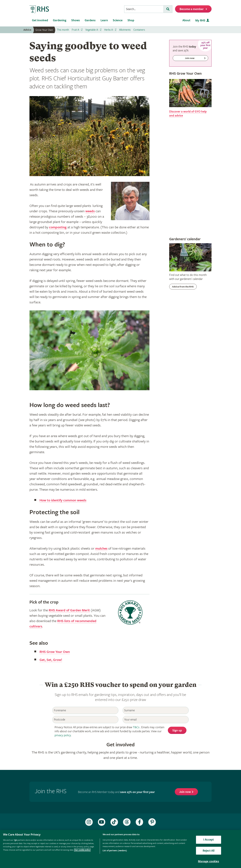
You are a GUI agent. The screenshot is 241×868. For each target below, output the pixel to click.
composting (58, 227)
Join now (185, 792)
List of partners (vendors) (115, 851)
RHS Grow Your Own (56, 652)
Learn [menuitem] (104, 20)
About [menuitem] (186, 20)
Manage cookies (209, 861)
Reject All (209, 851)
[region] (120, 849)
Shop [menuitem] (131, 20)
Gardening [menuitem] (60, 20)
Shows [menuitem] (76, 20)
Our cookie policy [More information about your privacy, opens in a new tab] (82, 850)
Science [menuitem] (118, 20)
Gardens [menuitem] (90, 20)
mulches (102, 549)
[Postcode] (85, 720)
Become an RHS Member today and (116, 792)
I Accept (209, 840)
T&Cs (136, 727)
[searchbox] (144, 9)
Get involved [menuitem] (40, 20)
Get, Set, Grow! (51, 660)
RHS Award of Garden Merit (71, 610)
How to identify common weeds (64, 500)
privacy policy (63, 735)
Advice (27, 30)
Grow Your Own (44, 30)
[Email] (156, 720)
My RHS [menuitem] (200, 21)
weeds (90, 211)
